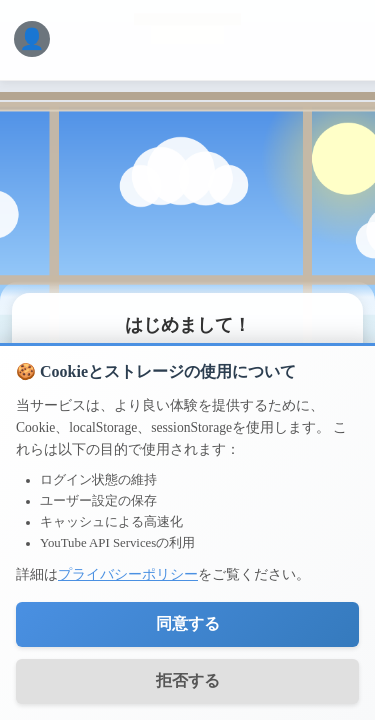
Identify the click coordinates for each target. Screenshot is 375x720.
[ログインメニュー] (32, 39)
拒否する (188, 680)
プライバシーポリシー (128, 574)
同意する (188, 623)
